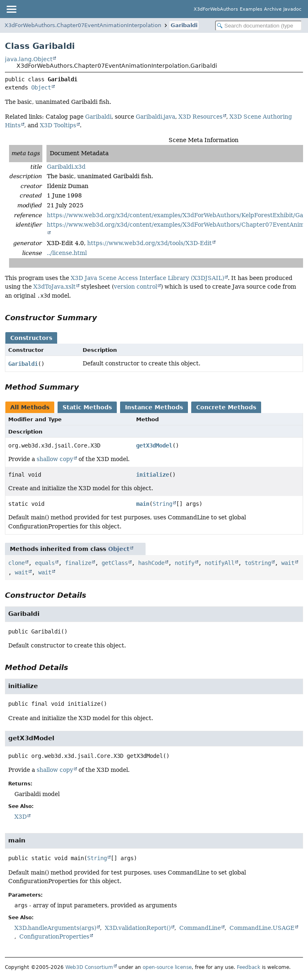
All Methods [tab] (30, 407)
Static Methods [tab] (87, 407)
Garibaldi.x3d (66, 167)
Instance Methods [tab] (154, 407)
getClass (115, 563)
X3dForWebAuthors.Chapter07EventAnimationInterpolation (83, 25)
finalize (78, 563)
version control (135, 287)
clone (16, 563)
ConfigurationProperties (54, 936)
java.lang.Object (29, 59)
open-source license (167, 967)
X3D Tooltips (58, 125)
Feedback (249, 967)
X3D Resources (200, 117)
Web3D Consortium (89, 967)
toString (258, 563)
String (162, 504)
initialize (153, 475)
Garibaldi (184, 25)
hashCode (151, 563)
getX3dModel (154, 445)
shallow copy (55, 459)
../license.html (67, 253)
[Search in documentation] (258, 26)
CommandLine (200, 928)
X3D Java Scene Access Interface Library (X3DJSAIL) (147, 278)
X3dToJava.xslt (54, 287)
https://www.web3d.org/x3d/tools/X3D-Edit (149, 243)
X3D (21, 817)
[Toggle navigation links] (11, 9)
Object (41, 87)
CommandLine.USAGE (262, 928)
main (143, 504)
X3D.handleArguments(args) (55, 928)
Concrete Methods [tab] (226, 407)
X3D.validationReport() (138, 928)
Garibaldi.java (155, 117)
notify (185, 563)
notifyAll (220, 563)
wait (288, 563)
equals (45, 563)
